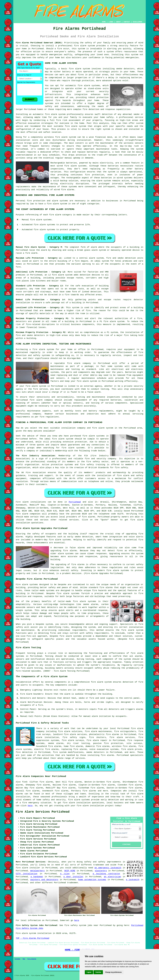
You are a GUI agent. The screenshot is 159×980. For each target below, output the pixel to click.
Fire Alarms (32, 959)
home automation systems (92, 880)
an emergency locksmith (108, 868)
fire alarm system (84, 46)
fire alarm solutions (70, 731)
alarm (95, 716)
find (24, 782)
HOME (104, 22)
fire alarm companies (28, 514)
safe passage (53, 303)
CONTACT (127, 22)
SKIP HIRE (70, 871)
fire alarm (75, 69)
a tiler (65, 874)
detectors (39, 335)
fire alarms (68, 190)
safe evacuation (85, 286)
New (24, 959)
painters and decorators (44, 880)
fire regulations (49, 417)
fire (40, 705)
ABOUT (118, 22)
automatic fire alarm (45, 114)
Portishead (75, 502)
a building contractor (106, 874)
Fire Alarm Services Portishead (43, 812)
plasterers (101, 871)
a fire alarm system (42, 349)
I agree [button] (89, 972)
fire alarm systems (60, 540)
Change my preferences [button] (113, 972)
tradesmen (99, 865)
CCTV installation (27, 874)
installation (23, 140)
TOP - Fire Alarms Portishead (32, 938)
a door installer (73, 877)
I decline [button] (98, 972)
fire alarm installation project (95, 806)
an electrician (112, 877)
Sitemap (17, 959)
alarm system (65, 275)
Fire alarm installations (31, 502)
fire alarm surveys (73, 740)
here (30, 806)
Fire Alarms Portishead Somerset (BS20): (39, 43)
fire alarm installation (77, 803)
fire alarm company (79, 363)
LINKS (111, 22)
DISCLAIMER (137, 22)
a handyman (37, 877)
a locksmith (133, 880)
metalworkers (37, 871)
